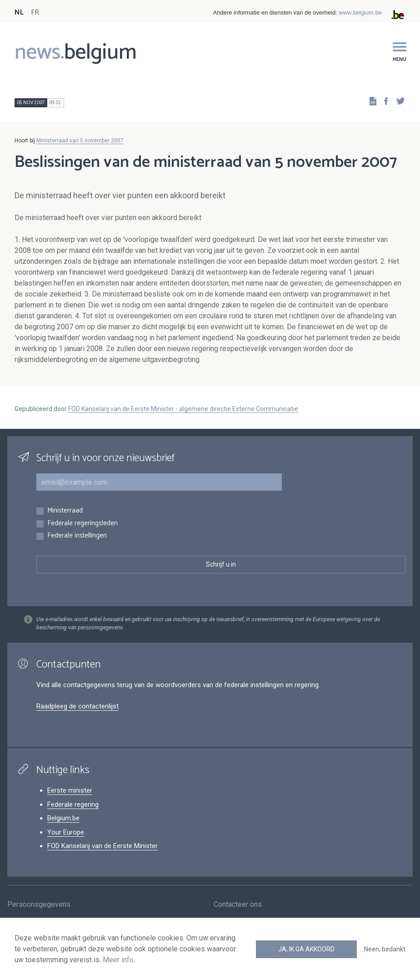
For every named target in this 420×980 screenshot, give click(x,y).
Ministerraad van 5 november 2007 (80, 141)
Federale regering (73, 804)
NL (19, 13)
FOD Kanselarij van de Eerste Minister (102, 846)
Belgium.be (63, 818)
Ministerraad (65, 511)
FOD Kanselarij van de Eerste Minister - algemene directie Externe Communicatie (183, 409)
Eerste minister (70, 790)
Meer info (118, 960)
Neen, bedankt (385, 949)
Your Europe (66, 832)
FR (35, 13)
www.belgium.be (360, 13)
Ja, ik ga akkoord (306, 949)
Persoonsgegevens (39, 905)
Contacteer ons (238, 905)
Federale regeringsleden (82, 524)
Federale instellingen (77, 536)
